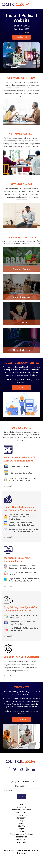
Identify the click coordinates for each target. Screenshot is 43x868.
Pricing (21, 831)
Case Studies (22, 842)
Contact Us (21, 818)
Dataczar (21, 853)
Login (22, 829)
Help (22, 821)
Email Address (22, 786)
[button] (39, 4)
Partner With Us (22, 815)
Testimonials (21, 837)
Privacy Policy (22, 813)
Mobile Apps (21, 840)
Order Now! (22, 388)
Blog (22, 804)
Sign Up (22, 826)
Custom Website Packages (22, 834)
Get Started (22, 37)
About (22, 823)
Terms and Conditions (22, 810)
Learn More (21, 807)
